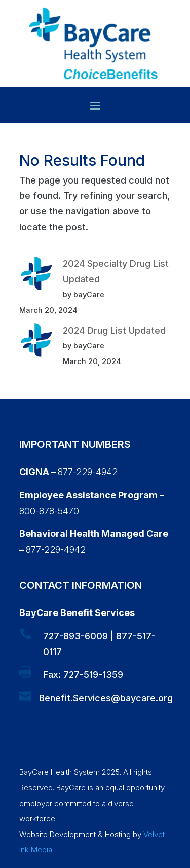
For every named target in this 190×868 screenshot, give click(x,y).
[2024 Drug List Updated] (36, 343)
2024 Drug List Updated (114, 330)
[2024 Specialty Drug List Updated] (36, 276)
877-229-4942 (88, 472)
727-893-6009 (75, 636)
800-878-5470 (49, 511)
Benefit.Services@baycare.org (106, 698)
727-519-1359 (93, 675)
